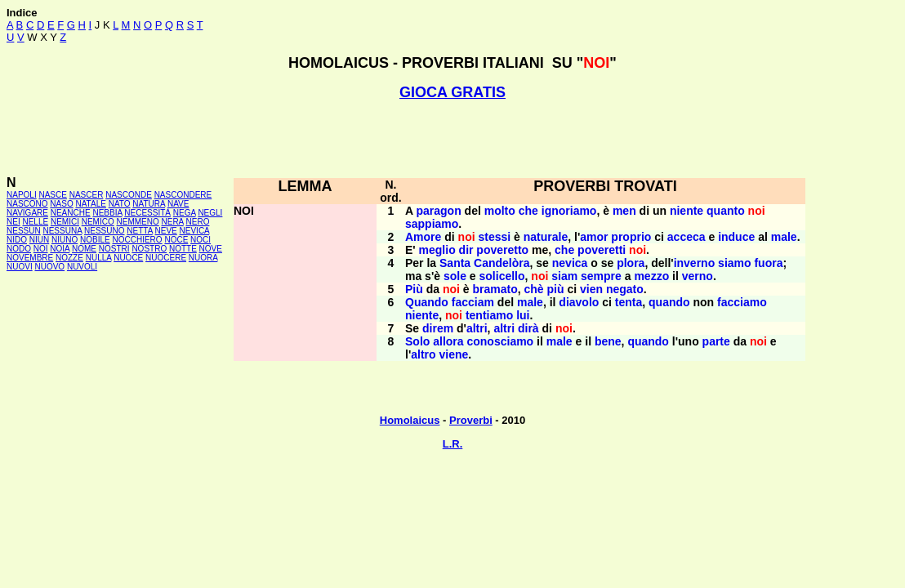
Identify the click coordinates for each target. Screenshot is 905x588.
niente (687, 211)
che (528, 211)
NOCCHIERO (138, 240)
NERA (173, 222)
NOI (41, 249)
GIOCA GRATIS (452, 92)
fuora (768, 263)
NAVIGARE (27, 213)
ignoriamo (569, 211)
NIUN (39, 240)
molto (500, 211)
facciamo (742, 302)
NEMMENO (137, 222)
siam (564, 276)
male (784, 237)
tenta (629, 302)
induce (736, 237)
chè (534, 289)
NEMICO (98, 222)
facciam (473, 302)
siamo (734, 263)
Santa (455, 263)
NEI (13, 222)
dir (466, 250)
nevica (570, 263)
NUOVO (49, 267)
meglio (437, 250)
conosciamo (500, 341)
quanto (726, 211)
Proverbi (471, 420)
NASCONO (27, 204)
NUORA (203, 258)
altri (477, 328)
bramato (495, 289)
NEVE (166, 231)
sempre (601, 276)
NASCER (87, 195)
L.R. (453, 444)
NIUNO (65, 240)
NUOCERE (166, 258)
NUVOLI (82, 267)
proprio (631, 237)
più (556, 289)
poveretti (602, 250)
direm (438, 328)
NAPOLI (22, 195)
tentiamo (489, 315)
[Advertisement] (452, 138)
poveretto (502, 250)
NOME (84, 249)
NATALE (90, 204)
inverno (695, 263)
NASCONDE (129, 195)
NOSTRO (149, 249)
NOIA (60, 249)
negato (625, 289)
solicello (502, 276)
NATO (120, 204)
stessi (494, 237)
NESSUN (24, 231)
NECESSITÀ (147, 213)
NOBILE (95, 240)
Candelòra (502, 263)
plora (631, 263)
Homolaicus (410, 420)
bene (608, 341)
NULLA (99, 258)
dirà (528, 328)
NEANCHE (71, 213)
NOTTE (183, 249)
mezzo (651, 276)
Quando (427, 302)
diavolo (579, 302)
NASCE (52, 195)
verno (698, 276)
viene (453, 354)
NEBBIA (107, 213)
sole (455, 276)
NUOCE (128, 258)
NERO (198, 222)
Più (414, 289)
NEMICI (65, 222)
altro (423, 354)
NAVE (178, 204)
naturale (546, 237)
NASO (61, 204)
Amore (423, 237)
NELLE (35, 222)
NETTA (139, 231)
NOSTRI (114, 249)
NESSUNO (104, 231)
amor (594, 237)
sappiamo (432, 224)
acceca (687, 237)
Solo (417, 341)
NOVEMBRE (30, 258)
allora (448, 341)
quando (669, 302)
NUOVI (20, 267)
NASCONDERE (183, 195)
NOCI (201, 240)
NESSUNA (62, 231)
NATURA (149, 204)
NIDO (17, 240)
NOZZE (69, 258)
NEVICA (195, 231)
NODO (19, 249)
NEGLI (210, 213)
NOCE (176, 240)
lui (523, 315)
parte (716, 341)
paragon (438, 211)
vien (591, 289)
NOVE (211, 249)
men (624, 211)
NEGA (185, 213)
